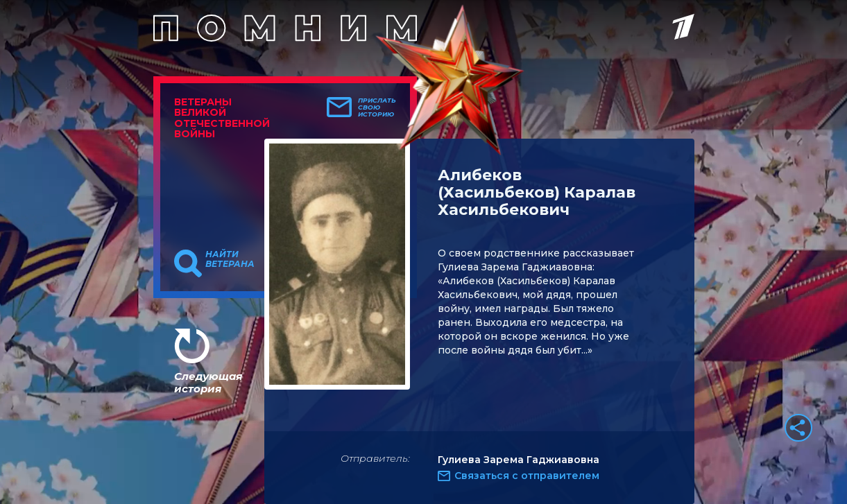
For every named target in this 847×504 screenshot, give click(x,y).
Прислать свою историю (377, 107)
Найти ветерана (230, 259)
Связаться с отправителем (527, 476)
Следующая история (208, 382)
